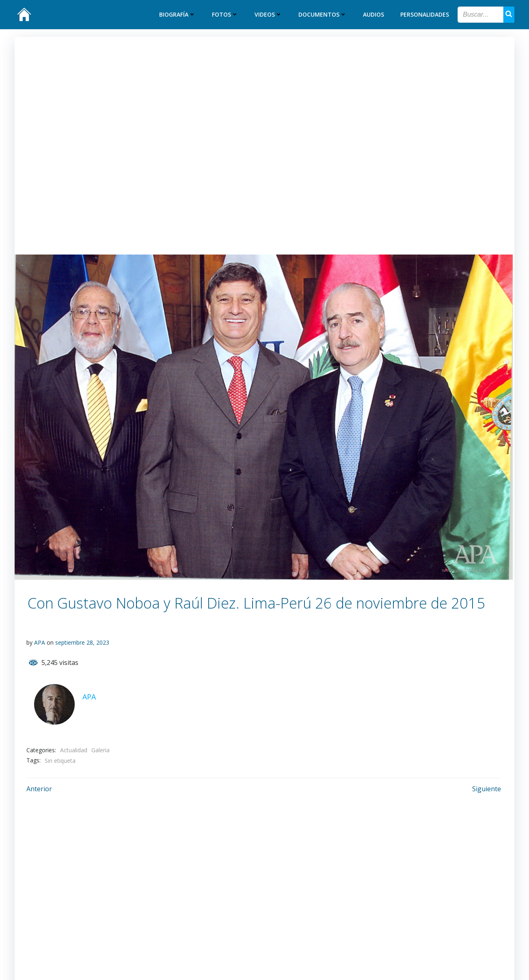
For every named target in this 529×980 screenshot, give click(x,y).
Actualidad (74, 750)
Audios (374, 15)
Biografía (178, 15)
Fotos (226, 15)
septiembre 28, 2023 (83, 642)
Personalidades (425, 15)
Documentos (323, 15)
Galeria (101, 750)
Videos (269, 15)
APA (40, 642)
